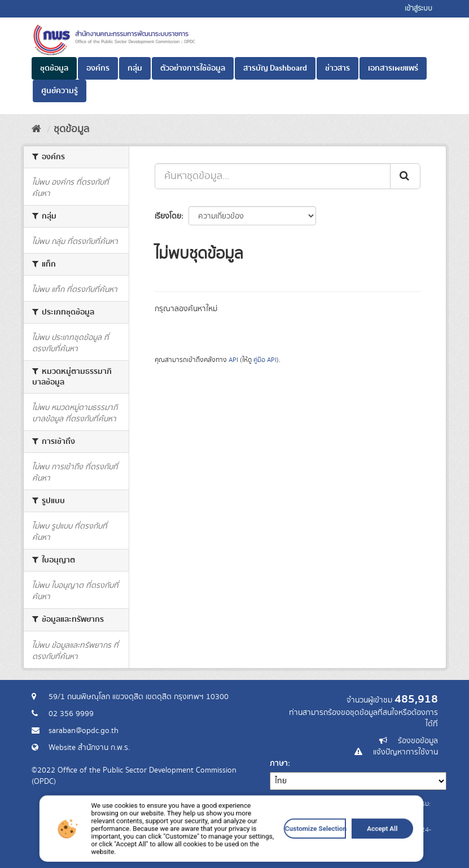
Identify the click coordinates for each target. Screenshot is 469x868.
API (233, 360)
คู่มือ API (265, 360)
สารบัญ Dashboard (275, 68)
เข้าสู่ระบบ (418, 9)
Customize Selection (293, 845)
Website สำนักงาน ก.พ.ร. (89, 748)
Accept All (345, 845)
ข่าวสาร (337, 68)
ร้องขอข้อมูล (418, 741)
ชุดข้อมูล (54, 68)
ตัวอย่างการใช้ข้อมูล (193, 68)
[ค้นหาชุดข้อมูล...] (273, 176)
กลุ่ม (135, 68)
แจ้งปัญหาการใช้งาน (406, 752)
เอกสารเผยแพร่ (393, 68)
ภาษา (279, 764)
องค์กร (98, 68)
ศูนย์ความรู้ (60, 91)
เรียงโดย (168, 216)
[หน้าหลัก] (36, 129)
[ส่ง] (405, 176)
